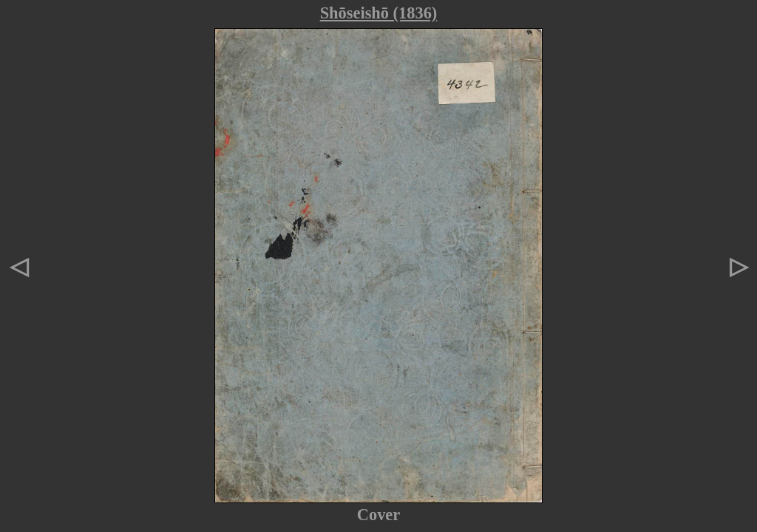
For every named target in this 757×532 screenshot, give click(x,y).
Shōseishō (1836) (379, 13)
